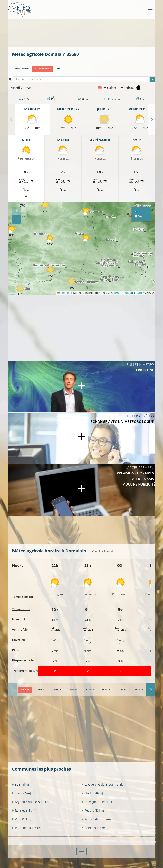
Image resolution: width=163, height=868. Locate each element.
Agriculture (43, 69)
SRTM (141, 293)
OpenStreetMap (122, 293)
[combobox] (84, 79)
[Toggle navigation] (150, 10)
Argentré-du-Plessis (31, 802)
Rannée (24, 810)
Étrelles (92, 793)
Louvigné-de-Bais (99, 802)
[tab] (25, 690)
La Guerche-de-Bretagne (104, 785)
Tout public (22, 69)
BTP (58, 69)
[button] (50, 272)
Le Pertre (94, 828)
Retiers (93, 810)
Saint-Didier (96, 819)
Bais (20, 785)
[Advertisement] (87, 33)
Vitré (22, 819)
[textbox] (84, 79)
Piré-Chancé (27, 828)
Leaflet (63, 293)
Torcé (21, 793)
